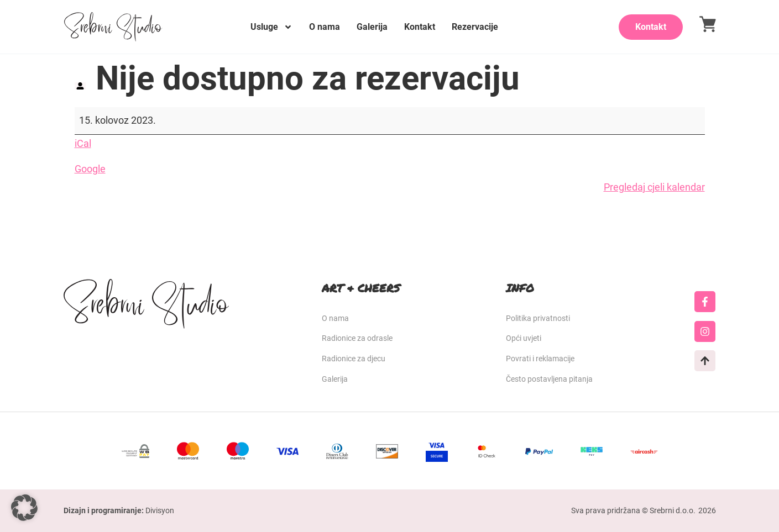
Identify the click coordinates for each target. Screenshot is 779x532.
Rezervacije (475, 27)
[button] (24, 508)
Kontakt (420, 27)
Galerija (372, 27)
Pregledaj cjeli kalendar (654, 187)
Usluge (271, 27)
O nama (325, 27)
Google (90, 169)
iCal (83, 143)
